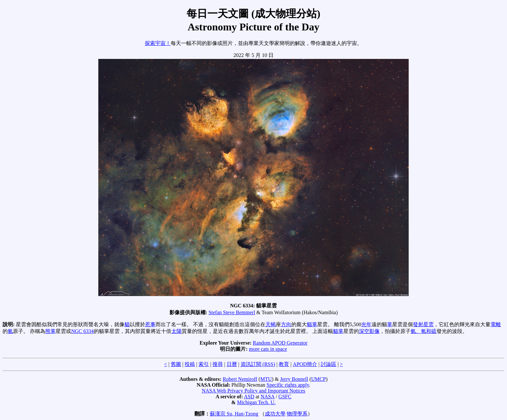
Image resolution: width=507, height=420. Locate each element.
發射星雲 (423, 324)
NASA (268, 397)
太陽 (177, 331)
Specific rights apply (288, 385)
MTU (266, 379)
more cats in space (268, 349)
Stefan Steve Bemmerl (232, 312)
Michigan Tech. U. (256, 402)
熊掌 (50, 331)
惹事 (150, 324)
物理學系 (297, 414)
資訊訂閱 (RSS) (258, 364)
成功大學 (275, 414)
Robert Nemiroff (240, 379)
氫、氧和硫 (424, 331)
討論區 (329, 364)
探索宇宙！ (158, 43)
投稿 (190, 364)
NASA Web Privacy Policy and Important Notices (253, 391)
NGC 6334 (82, 331)
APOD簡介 (305, 364)
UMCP (318, 379)
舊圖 (176, 364)
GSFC (285, 397)
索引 (204, 364)
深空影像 (369, 331)
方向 (286, 324)
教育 (284, 364)
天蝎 (271, 324)
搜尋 (218, 364)
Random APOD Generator (280, 343)
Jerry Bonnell (294, 379)
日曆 (232, 364)
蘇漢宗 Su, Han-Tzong (234, 414)
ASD (249, 397)
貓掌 (312, 324)
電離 (496, 324)
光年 (366, 324)
